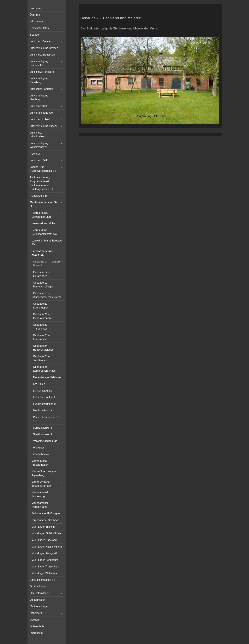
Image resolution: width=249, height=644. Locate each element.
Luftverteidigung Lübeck (44, 126)
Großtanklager (38, 586)
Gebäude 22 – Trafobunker (41, 327)
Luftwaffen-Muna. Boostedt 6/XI (47, 243)
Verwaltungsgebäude (45, 441)
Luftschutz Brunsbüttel (43, 55)
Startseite (35, 8)
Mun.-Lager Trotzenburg (45, 567)
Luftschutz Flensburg (42, 72)
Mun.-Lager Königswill (44, 553)
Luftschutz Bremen (41, 41)
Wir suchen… (38, 21)
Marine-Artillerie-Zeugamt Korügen (42, 484)
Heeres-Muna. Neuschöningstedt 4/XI (45, 232)
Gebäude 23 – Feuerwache (41, 337)
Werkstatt (39, 448)
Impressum (36, 633)
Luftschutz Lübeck (40, 119)
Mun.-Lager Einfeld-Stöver (47, 533)
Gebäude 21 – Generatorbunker (43, 316)
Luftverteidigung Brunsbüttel (39, 63)
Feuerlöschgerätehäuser (47, 377)
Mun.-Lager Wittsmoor (44, 573)
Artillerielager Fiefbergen (46, 513)
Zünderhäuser (41, 454)
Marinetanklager (39, 606)
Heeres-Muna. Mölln (43, 223)
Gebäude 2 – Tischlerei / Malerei (48, 264)
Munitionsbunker (43, 411)
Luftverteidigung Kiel (42, 113)
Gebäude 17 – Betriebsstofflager (43, 285)
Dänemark (36, 613)
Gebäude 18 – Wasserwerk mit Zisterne (47, 295)
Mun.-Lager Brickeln (43, 527)
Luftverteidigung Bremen (44, 48)
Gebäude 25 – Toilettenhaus (41, 358)
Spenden (35, 35)
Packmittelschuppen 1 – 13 (47, 419)
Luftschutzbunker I (44, 391)
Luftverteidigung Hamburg (39, 98)
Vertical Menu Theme (156, 140)
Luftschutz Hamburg (41, 89)
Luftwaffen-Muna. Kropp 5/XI (42, 253)
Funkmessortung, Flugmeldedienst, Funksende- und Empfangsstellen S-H (42, 183)
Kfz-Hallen (39, 384)
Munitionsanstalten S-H (43, 204)
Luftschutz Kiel (38, 106)
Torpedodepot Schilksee (45, 520)
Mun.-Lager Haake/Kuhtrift (47, 547)
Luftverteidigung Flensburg (39, 80)
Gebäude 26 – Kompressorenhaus (44, 369)
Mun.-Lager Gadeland (44, 540)
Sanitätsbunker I (43, 428)
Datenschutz (37, 626)
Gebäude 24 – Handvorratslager (43, 348)
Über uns (35, 15)
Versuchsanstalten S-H (43, 580)
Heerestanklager (39, 593)
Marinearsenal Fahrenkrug (40, 494)
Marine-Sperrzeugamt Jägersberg (44, 473)
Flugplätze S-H (39, 196)
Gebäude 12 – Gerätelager (41, 274)
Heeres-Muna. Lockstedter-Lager (42, 215)
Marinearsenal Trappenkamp (40, 505)
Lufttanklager (37, 600)
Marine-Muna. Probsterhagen (40, 463)
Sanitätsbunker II (43, 434)
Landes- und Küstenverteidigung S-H (44, 169)
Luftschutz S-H (38, 160)
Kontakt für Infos (39, 28)
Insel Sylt (35, 154)
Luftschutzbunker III (44, 404)
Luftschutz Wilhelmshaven (39, 135)
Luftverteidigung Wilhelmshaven (39, 145)
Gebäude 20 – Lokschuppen (41, 306)
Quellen (34, 620)
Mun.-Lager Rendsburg (45, 560)
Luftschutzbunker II (44, 397)
